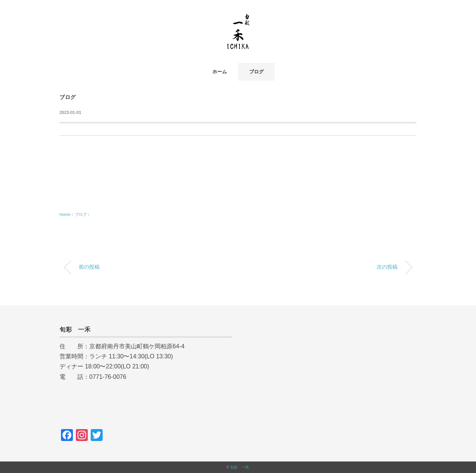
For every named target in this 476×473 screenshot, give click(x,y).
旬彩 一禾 (239, 467)
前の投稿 (89, 267)
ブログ (256, 72)
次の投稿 (387, 267)
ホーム (220, 72)
